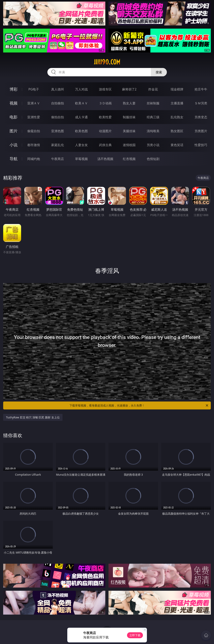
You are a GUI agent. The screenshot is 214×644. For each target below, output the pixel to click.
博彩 (14, 89)
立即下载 (135, 635)
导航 (14, 159)
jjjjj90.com (107, 62)
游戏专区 (105, 89)
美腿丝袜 (129, 131)
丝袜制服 (153, 103)
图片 (14, 131)
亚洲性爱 (34, 117)
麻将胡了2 (129, 89)
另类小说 (153, 145)
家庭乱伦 (58, 145)
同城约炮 (34, 159)
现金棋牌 (177, 89)
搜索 (159, 72)
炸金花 (153, 89)
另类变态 (201, 117)
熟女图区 (177, 131)
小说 (14, 145)
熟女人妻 (129, 103)
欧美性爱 (105, 117)
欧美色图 (81, 131)
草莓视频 (81, 159)
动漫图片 (105, 131)
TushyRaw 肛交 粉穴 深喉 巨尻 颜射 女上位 (33, 417)
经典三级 (153, 117)
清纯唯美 (153, 131)
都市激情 (34, 145)
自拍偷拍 (58, 103)
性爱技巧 (201, 145)
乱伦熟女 (177, 117)
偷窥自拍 (34, 131)
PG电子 (34, 89)
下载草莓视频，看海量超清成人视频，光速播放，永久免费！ (139, 405)
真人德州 (58, 89)
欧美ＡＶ (81, 103)
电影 (14, 117)
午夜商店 (58, 159)
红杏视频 (129, 159)
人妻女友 (81, 145)
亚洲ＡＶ (34, 103)
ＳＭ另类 (201, 103)
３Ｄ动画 (105, 103)
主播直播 (177, 103)
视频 (14, 103)
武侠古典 (105, 145)
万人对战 (81, 89)
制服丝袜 (129, 117)
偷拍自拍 (58, 117)
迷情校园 (129, 145)
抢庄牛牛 (201, 89)
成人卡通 (81, 117)
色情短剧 (153, 159)
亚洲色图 (58, 131)
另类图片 (201, 131)
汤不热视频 (105, 159)
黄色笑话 (177, 145)
